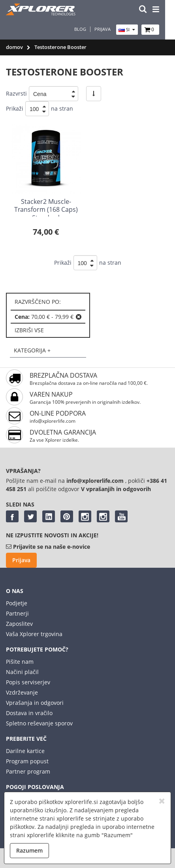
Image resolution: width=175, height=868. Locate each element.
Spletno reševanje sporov (39, 723)
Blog (90, 29)
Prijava (112, 29)
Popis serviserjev (28, 682)
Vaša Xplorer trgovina (34, 634)
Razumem (29, 850)
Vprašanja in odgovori (35, 703)
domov (14, 47)
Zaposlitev (19, 624)
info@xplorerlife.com (53, 421)
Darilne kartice (25, 751)
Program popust (27, 761)
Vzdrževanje (22, 692)
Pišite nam (20, 662)
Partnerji (17, 613)
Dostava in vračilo (29, 713)
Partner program (28, 771)
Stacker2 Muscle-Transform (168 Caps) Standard (46, 210)
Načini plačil (22, 672)
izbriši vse (29, 330)
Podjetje (17, 603)
